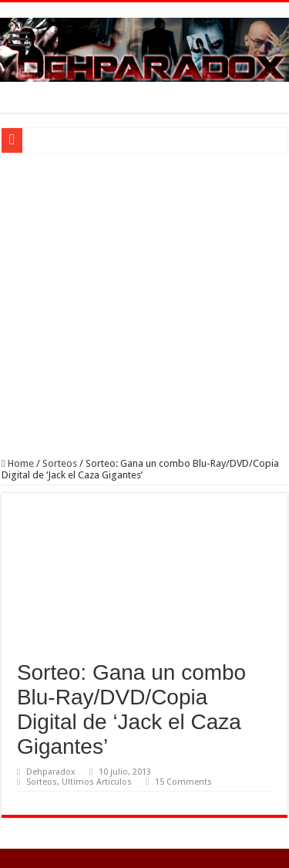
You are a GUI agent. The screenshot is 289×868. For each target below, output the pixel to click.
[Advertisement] (144, 305)
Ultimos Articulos (97, 782)
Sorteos (60, 463)
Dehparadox (51, 772)
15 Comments (183, 782)
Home (18, 463)
